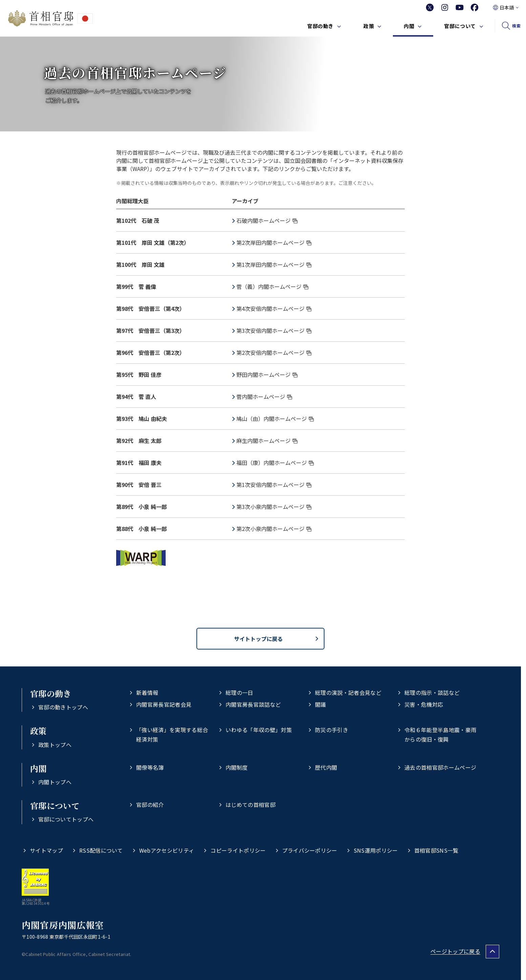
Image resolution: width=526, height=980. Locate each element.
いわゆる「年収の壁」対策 (259, 730)
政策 (369, 26)
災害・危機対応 (424, 704)
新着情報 (147, 693)
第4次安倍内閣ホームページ (274, 308)
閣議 (321, 704)
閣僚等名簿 (150, 767)
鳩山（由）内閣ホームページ (275, 419)
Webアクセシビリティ (167, 850)
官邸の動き (320, 26)
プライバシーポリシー (310, 850)
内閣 (409, 26)
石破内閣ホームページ (267, 220)
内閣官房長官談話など (253, 704)
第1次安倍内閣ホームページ (274, 485)
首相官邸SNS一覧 (436, 850)
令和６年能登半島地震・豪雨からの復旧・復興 (440, 734)
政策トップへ (55, 745)
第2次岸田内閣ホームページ (274, 242)
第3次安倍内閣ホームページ (274, 331)
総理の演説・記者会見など (348, 693)
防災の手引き (332, 730)
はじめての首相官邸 (250, 805)
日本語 (507, 7)
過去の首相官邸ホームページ (440, 767)
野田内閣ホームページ (267, 375)
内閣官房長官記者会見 (164, 704)
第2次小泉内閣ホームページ (274, 529)
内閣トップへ (55, 782)
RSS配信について (101, 850)
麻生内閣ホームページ (267, 441)
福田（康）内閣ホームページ (275, 463)
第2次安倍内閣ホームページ (274, 353)
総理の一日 (239, 693)
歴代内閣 (326, 767)
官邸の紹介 (150, 805)
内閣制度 (237, 767)
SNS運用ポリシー (376, 850)
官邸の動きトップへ (63, 707)
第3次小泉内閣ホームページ (274, 507)
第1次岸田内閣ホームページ (274, 264)
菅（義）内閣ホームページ (272, 286)
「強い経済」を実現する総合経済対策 (172, 734)
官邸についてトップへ (66, 819)
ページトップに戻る (455, 951)
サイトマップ (46, 850)
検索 (516, 26)
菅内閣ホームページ (264, 397)
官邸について (460, 26)
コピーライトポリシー (238, 850)
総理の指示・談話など (432, 693)
